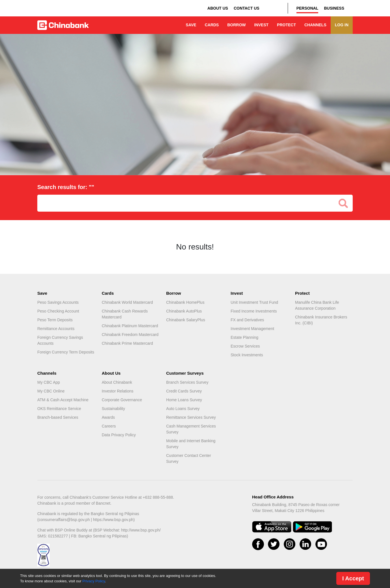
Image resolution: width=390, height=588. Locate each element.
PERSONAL (307, 8)
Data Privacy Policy (119, 435)
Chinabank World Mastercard (127, 302)
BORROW (236, 25)
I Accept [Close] (353, 578)
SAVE (191, 25)
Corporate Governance (122, 400)
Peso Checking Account (58, 311)
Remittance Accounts (56, 329)
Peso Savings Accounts (58, 302)
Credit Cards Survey (184, 391)
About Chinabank (117, 382)
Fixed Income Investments (254, 311)
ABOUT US (218, 8)
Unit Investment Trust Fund (254, 302)
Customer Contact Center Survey (189, 458)
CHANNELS (315, 25)
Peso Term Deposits (55, 320)
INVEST (262, 25)
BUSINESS (334, 8)
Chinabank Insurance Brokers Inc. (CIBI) (321, 320)
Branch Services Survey (187, 382)
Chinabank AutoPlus (184, 311)
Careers (109, 426)
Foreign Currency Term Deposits (66, 352)
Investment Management (252, 329)
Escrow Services (245, 346)
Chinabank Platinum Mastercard (130, 326)
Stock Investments (247, 355)
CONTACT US (247, 8)
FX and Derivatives (247, 320)
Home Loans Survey (184, 400)
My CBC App (49, 382)
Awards (108, 417)
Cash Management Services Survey (191, 429)
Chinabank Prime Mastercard (127, 343)
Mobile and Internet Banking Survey (191, 444)
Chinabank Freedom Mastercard (130, 335)
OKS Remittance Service (59, 409)
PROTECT (286, 25)
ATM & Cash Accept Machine (63, 400)
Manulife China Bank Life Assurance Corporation (317, 305)
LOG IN (342, 25)
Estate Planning (244, 337)
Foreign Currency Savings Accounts (60, 340)
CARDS (212, 25)
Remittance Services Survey (191, 417)
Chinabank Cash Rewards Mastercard (125, 314)
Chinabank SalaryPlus (186, 320)
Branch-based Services (58, 417)
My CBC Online (51, 391)
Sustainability (113, 409)
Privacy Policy (94, 581)
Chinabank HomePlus (185, 302)
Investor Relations (118, 391)
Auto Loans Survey (183, 409)
